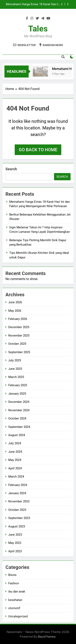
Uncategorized (18, 616)
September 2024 (19, 427)
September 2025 (19, 352)
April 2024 (15, 468)
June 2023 (15, 535)
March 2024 (16, 477)
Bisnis (12, 575)
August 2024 (17, 435)
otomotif (14, 608)
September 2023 (19, 518)
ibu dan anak (17, 592)
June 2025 (15, 369)
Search (11, 169)
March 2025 (16, 377)
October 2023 (17, 510)
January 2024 (17, 493)
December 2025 (19, 327)
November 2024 (19, 410)
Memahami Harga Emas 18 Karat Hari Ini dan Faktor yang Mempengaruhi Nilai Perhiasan (33, 4)
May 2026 (15, 311)
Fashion (14, 583)
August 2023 (17, 526)
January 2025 (17, 394)
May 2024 (15, 460)
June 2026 (15, 302)
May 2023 (15, 543)
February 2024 (18, 485)
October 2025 (17, 344)
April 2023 (15, 551)
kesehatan (15, 600)
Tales (38, 29)
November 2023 (19, 501)
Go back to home (38, 150)
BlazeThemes (47, 636)
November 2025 (19, 336)
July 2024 (15, 443)
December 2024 (19, 402)
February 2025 (18, 385)
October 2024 (17, 418)
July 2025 (15, 360)
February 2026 (18, 319)
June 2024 (15, 452)
